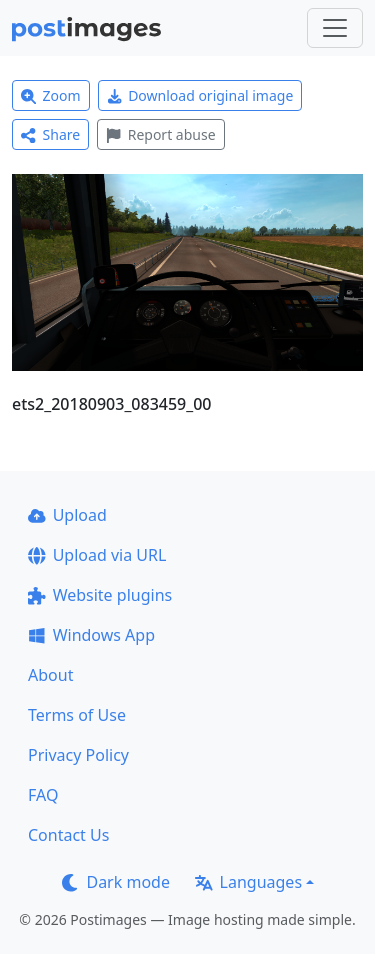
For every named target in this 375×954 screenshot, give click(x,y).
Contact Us (68, 835)
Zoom (51, 95)
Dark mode (116, 882)
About (50, 675)
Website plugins (100, 595)
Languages (248, 882)
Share (50, 134)
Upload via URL (97, 555)
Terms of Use (77, 715)
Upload (67, 515)
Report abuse (160, 134)
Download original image (200, 95)
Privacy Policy (78, 755)
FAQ (43, 795)
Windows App (91, 635)
